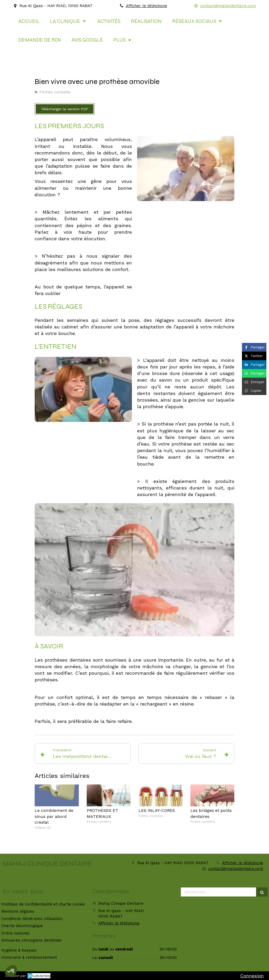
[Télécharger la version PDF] (65, 109)
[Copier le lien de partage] (254, 391)
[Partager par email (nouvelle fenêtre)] (254, 382)
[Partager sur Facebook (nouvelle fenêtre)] (254, 347)
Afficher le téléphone (146, 6)
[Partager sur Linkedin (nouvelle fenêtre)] (254, 365)
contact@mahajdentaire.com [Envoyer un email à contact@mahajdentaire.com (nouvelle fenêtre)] (236, 869)
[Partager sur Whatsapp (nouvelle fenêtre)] (254, 373)
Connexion (252, 976)
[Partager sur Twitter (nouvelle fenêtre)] (254, 356)
